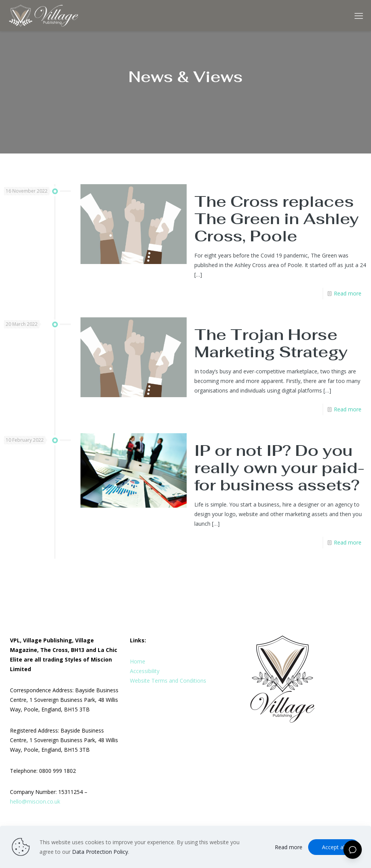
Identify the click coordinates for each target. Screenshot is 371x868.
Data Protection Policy (100, 852)
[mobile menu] (359, 15)
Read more (348, 293)
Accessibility (145, 671)
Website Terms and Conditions (168, 681)
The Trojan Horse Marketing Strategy (271, 343)
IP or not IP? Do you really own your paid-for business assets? (279, 468)
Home (138, 661)
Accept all (334, 847)
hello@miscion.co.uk (35, 801)
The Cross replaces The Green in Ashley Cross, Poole (277, 219)
